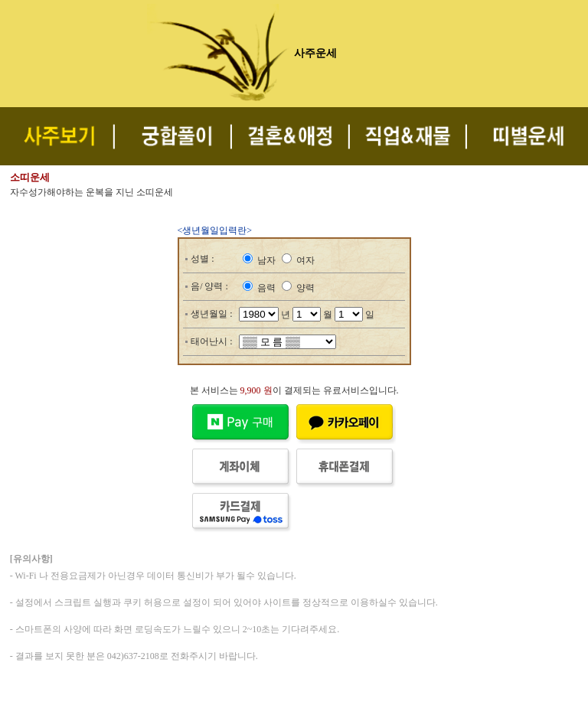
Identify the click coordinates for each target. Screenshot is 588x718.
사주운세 (315, 53)
